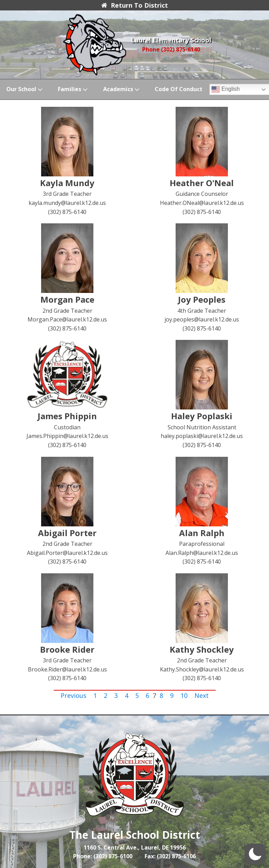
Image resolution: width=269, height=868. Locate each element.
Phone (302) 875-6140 (171, 49)
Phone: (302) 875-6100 (103, 856)
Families (73, 89)
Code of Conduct (179, 89)
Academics (122, 89)
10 (184, 695)
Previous (74, 695)
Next (202, 695)
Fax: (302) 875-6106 (170, 856)
